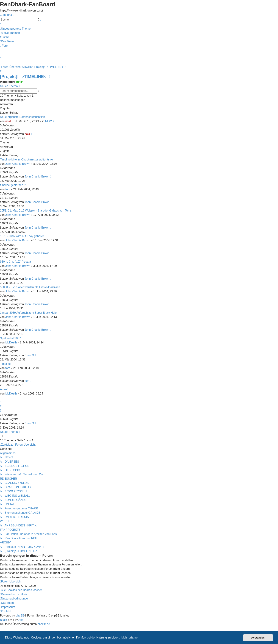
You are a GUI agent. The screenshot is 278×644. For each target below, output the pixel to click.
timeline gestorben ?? (14, 185)
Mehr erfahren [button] (130, 638)
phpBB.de (44, 624)
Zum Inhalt (7, 15)
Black (3, 620)
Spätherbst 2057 (10, 338)
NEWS (49, 121)
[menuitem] (16, 29)
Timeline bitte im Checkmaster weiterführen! (28, 159)
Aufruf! (4, 389)
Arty (21, 620)
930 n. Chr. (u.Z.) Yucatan (16, 262)
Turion (20, 82)
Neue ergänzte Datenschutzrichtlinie (23, 117)
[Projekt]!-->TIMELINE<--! (25, 77)
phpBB (20, 616)
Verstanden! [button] (258, 638)
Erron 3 (29, 355)
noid (8, 121)
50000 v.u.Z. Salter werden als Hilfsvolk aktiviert (30, 287)
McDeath (11, 342)
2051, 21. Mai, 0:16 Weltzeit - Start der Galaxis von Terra (36, 211)
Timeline (5, 364)
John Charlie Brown (18, 164)
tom (8, 189)
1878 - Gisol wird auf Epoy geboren (22, 236)
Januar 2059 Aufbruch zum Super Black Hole (28, 313)
